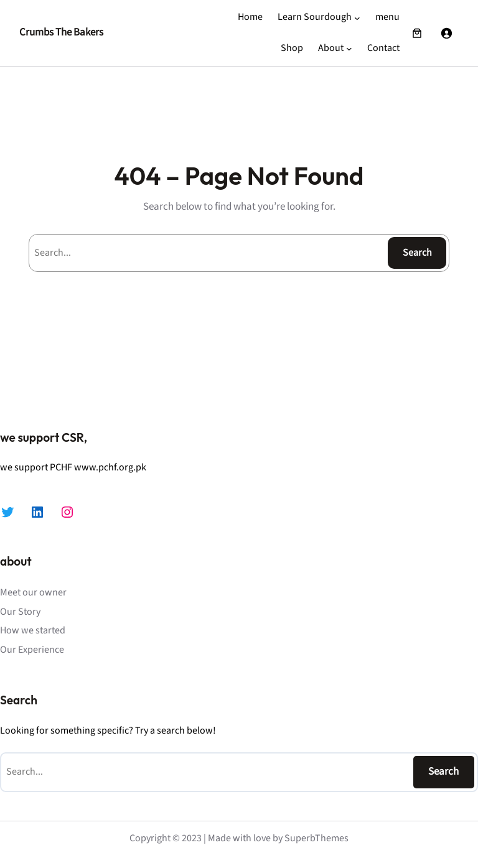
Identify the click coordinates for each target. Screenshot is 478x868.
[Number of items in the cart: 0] (417, 33)
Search (417, 253)
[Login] (446, 33)
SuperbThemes (316, 838)
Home (250, 17)
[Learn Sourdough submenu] (357, 17)
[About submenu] (349, 49)
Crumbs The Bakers (61, 32)
